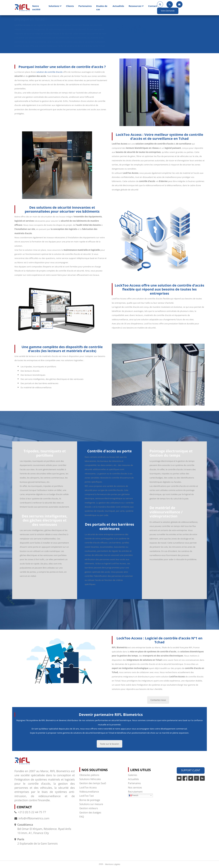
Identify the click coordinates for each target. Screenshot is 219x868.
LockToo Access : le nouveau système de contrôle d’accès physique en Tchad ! (60, 17)
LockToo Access (88, 788)
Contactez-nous (158, 700)
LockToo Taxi (87, 796)
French (134, 795)
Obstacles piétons (89, 775)
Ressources (135, 6)
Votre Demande (168, 11)
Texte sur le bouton (110, 744)
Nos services (135, 788)
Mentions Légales (113, 864)
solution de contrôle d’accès (49, 72)
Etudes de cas (102, 8)
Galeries (133, 775)
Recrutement (135, 792)
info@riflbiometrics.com (34, 818)
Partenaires (85, 6)
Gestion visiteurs (89, 808)
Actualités (118, 6)
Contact (153, 6)
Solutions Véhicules (90, 779)
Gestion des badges (90, 813)
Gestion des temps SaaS (93, 783)
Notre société (36, 8)
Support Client (191, 770)
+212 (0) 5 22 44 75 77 (30, 812)
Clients (70, 6)
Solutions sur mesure (91, 804)
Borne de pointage (90, 800)
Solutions (54, 6)
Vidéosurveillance (89, 792)
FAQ (82, 817)
